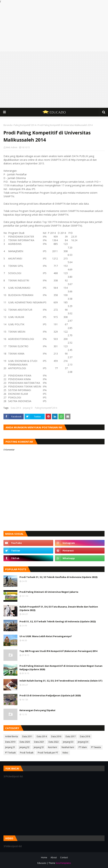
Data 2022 (54, 742)
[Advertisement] (54, 28)
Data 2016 (56, 736)
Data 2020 (25, 742)
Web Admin (12, 147)
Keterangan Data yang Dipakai (37, 710)
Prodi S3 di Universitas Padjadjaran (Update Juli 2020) (50, 695)
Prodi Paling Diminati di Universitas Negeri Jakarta (49, 592)
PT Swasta (96, 747)
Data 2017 (71, 736)
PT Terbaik (10, 753)
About (54, 857)
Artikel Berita (12, 736)
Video (65, 753)
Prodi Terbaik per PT (48, 753)
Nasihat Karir (68, 747)
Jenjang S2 (24, 747)
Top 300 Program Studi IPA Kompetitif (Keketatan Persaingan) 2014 (58, 651)
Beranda (8, 125)
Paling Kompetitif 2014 (25, 125)
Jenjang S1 (28, 408)
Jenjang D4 (83, 742)
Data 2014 (16, 408)
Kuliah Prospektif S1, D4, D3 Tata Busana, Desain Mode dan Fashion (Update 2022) (59, 608)
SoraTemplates (63, 863)
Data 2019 (10, 742)
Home (44, 857)
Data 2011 (27, 736)
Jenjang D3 (68, 742)
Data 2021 (39, 742)
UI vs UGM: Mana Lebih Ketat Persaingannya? (46, 636)
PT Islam (83, 747)
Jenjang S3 (39, 747)
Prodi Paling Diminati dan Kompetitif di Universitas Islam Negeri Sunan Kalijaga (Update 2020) (61, 668)
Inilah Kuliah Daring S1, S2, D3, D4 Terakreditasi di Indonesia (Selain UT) (61, 681)
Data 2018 (85, 736)
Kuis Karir (53, 747)
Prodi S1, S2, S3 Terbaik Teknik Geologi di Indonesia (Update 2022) (58, 621)
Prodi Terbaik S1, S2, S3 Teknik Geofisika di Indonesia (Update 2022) (58, 577)
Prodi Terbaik (27, 753)
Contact (64, 857)
